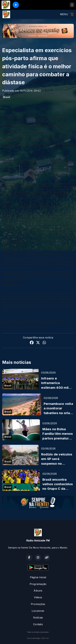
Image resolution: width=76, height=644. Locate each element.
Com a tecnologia (38, 638)
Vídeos (38, 597)
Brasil (7, 97)
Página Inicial (38, 577)
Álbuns (38, 591)
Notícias (38, 618)
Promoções (38, 604)
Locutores (38, 611)
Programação (38, 584)
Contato (38, 624)
